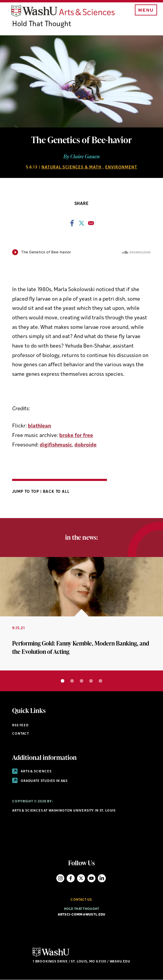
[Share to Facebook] (72, 225)
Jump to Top (26, 492)
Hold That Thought (42, 24)
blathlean (39, 426)
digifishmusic (56, 445)
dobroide (86, 445)
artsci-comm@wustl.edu (82, 915)
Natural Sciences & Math (72, 167)
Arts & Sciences (32, 772)
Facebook (71, 878)
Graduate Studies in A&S (40, 781)
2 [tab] (72, 681)
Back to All (56, 492)
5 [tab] (100, 681)
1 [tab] (63, 681)
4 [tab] (91, 681)
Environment (121, 167)
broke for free (76, 436)
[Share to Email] (91, 225)
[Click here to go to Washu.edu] (51, 956)
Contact (21, 734)
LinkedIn (102, 878)
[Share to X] (81, 225)
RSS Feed (20, 726)
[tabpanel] (81, 614)
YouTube (91, 878)
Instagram (60, 878)
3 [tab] (81, 681)
